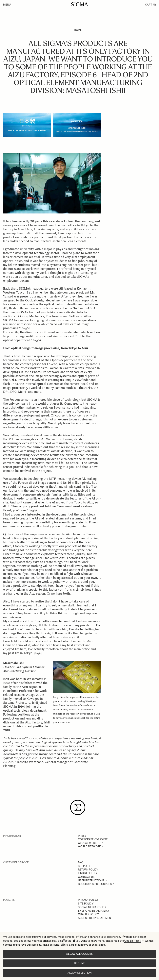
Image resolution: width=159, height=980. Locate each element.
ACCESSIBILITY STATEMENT (95, 918)
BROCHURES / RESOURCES (95, 884)
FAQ (81, 862)
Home (78, 30)
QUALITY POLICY (89, 914)
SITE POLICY (86, 904)
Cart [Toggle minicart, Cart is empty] (150, 5)
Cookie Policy (133, 941)
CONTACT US (86, 877)
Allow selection (80, 973)
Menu (7, 5)
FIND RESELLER (88, 873)
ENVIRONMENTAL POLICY (94, 911)
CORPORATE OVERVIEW (93, 839)
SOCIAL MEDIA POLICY (92, 907)
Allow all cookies (79, 954)
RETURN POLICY (88, 870)
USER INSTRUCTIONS (91, 880)
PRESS (82, 836)
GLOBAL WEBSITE (89, 843)
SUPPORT (84, 866)
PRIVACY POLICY (88, 900)
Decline (79, 963)
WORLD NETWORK (89, 846)
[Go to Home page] (79, 4)
